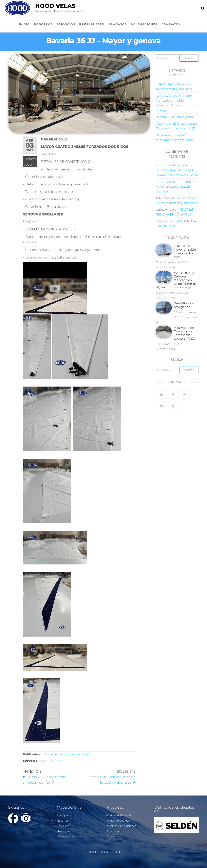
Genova (64, 754)
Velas (85, 754)
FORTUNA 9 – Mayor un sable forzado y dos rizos (185, 251)
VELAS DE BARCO (52, 761)
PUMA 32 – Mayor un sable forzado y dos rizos (177, 187)
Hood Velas (55, 6)
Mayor (76, 754)
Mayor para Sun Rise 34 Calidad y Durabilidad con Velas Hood (176, 170)
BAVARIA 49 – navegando (175, 117)
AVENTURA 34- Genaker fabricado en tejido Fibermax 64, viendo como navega (176, 280)
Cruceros (51, 754)
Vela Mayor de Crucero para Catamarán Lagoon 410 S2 (184, 333)
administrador (166, 165)
